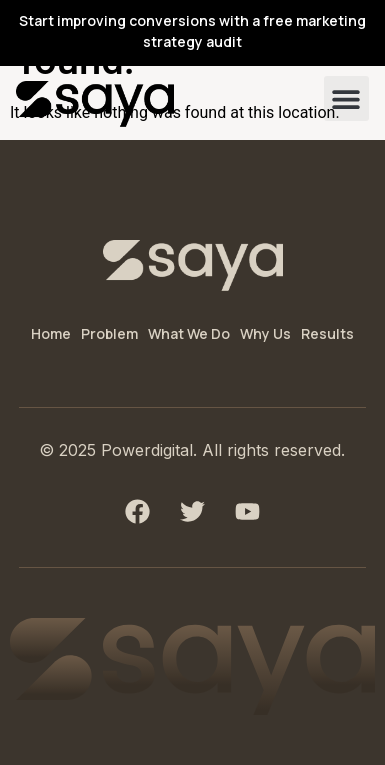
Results (327, 333)
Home (51, 333)
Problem (109, 333)
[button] (346, 98)
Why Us (265, 333)
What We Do (189, 333)
